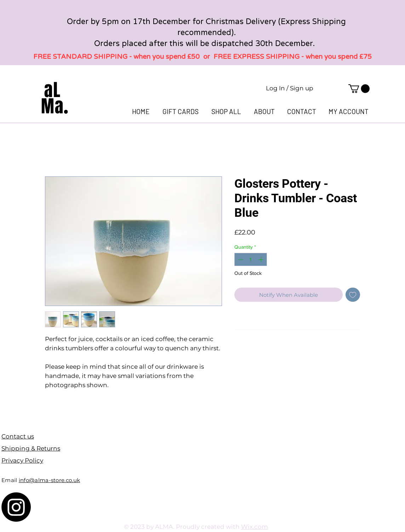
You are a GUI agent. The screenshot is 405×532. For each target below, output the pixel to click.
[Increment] (261, 259)
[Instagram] (16, 507)
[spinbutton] (251, 259)
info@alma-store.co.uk (49, 480)
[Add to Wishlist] (353, 295)
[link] (359, 89)
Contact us (18, 436)
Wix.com (255, 527)
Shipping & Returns (31, 448)
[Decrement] (240, 259)
